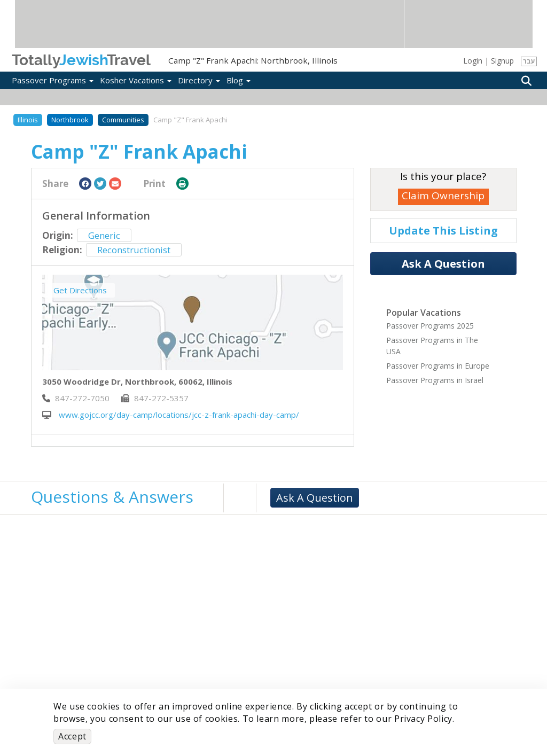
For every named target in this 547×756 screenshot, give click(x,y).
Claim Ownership (443, 196)
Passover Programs (53, 80)
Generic (104, 235)
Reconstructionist (134, 250)
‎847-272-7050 (76, 398)
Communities (123, 120)
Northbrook (70, 120)
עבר (529, 61)
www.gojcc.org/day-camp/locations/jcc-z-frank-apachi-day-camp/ (171, 415)
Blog (239, 80)
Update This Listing (443, 231)
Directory (199, 80)
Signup (502, 61)
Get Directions (80, 290)
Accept (72, 736)
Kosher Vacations (136, 80)
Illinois (28, 120)
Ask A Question (443, 264)
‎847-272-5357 (155, 398)
